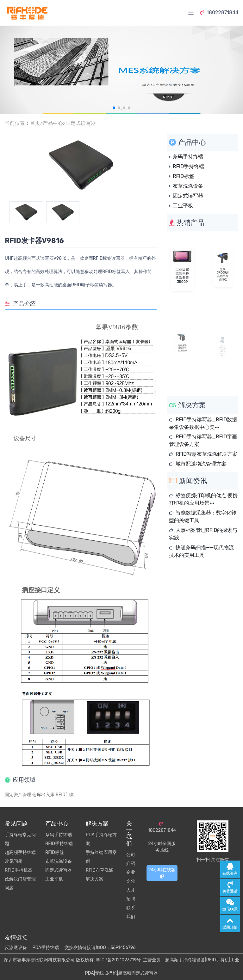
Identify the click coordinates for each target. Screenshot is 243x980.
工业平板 (183, 206)
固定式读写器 (81, 123)
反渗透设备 (16, 948)
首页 (35, 123)
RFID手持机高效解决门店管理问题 (20, 879)
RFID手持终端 (188, 166)
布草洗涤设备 (188, 186)
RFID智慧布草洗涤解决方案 (206, 454)
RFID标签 (183, 176)
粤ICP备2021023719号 (118, 960)
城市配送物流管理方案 (201, 464)
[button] (114, 108)
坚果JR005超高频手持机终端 (223, 271)
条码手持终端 (188, 157)
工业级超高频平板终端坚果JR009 (182, 273)
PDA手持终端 (46, 948)
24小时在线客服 (162, 873)
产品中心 (53, 123)
